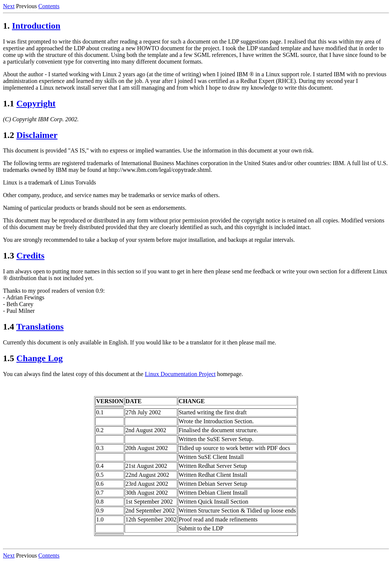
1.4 (9, 327)
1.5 (9, 358)
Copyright (36, 103)
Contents (49, 6)
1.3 (9, 256)
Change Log (40, 358)
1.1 (9, 103)
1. (6, 26)
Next (9, 6)
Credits (30, 256)
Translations (40, 327)
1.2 (9, 135)
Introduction (36, 26)
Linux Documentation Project (180, 374)
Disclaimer (37, 135)
